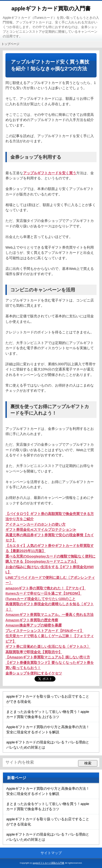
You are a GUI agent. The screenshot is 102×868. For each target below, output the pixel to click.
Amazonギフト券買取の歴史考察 (32, 620)
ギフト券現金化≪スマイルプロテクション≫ (41, 530)
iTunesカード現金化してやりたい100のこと (41, 599)
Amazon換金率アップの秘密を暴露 (34, 625)
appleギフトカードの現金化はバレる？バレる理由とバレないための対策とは (48, 745)
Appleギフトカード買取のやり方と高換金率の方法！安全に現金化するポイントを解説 (48, 730)
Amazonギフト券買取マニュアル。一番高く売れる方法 (50, 615)
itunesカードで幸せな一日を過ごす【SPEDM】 (44, 593)
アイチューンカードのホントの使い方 (35, 524)
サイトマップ (51, 853)
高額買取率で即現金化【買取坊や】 (34, 652)
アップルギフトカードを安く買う (50, 173)
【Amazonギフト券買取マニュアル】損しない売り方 (48, 657)
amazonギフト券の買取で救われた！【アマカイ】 (46, 588)
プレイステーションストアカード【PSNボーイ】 (44, 631)
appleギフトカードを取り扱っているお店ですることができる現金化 (48, 699)
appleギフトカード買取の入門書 (51, 8)
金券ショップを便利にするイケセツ (34, 673)
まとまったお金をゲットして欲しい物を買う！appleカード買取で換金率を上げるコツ (48, 714)
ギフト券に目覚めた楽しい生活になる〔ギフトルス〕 (48, 647)
